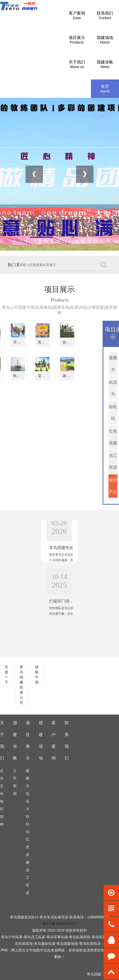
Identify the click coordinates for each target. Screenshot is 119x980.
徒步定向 (38, 342)
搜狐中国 (37, 675)
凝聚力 (28, 778)
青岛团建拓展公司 (21, 685)
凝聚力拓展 (15, 376)
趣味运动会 (40, 376)
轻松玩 (28, 824)
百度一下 (6, 675)
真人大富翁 (15, 342)
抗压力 (28, 801)
